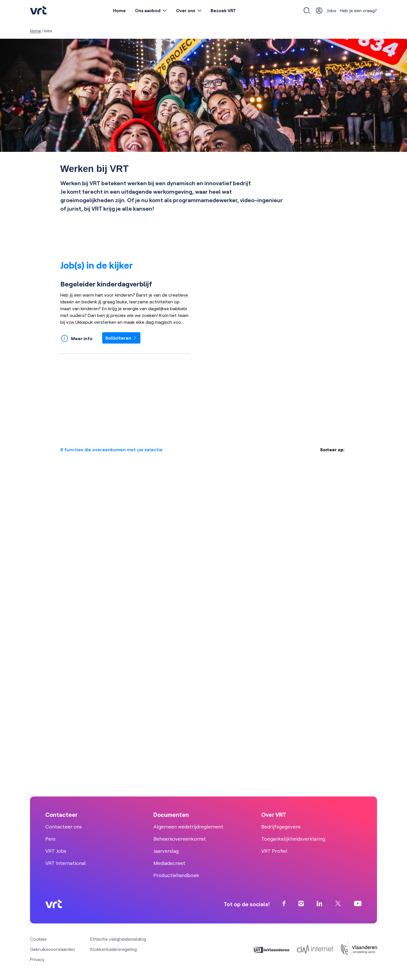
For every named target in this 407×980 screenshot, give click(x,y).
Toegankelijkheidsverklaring (293, 839)
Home (119, 10)
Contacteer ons (64, 827)
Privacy (37, 959)
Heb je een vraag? (358, 10)
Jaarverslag (166, 851)
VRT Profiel (274, 851)
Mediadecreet (169, 863)
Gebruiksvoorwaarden (53, 949)
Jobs (332, 10)
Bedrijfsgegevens (281, 827)
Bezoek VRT (223, 10)
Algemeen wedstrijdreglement (188, 827)
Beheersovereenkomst (180, 839)
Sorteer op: (332, 450)
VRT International (66, 863)
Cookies (38, 939)
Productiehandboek (176, 875)
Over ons (186, 10)
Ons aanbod (148, 10)
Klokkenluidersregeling (113, 949)
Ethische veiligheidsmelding (118, 939)
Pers (50, 839)
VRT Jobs (56, 851)
